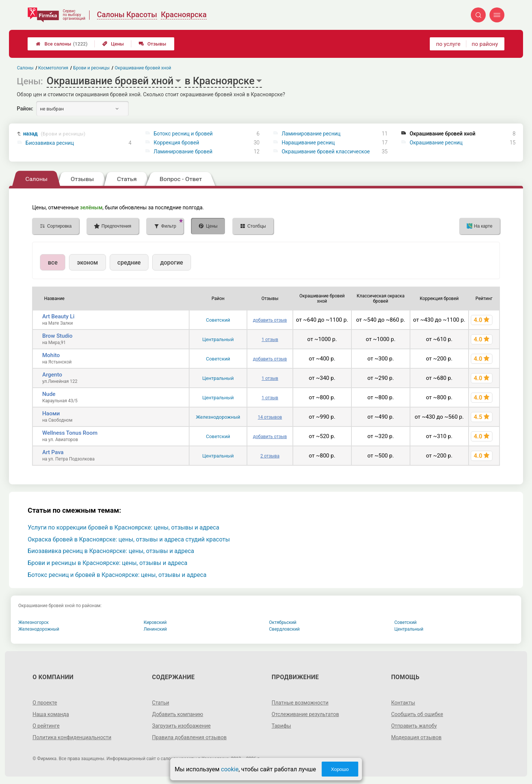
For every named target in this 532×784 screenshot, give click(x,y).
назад (54, 134)
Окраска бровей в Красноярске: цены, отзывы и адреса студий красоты (129, 539)
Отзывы (152, 44)
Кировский (155, 622)
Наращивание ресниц (308, 143)
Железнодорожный (218, 417)
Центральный (218, 339)
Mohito (51, 355)
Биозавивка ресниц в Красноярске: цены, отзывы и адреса (111, 551)
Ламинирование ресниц (311, 134)
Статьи (161, 703)
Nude (49, 394)
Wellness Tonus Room (70, 433)
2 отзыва (270, 456)
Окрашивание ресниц (436, 143)
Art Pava (53, 452)
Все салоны (62, 44)
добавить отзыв (270, 320)
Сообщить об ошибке (417, 714)
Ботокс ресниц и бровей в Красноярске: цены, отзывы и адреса (117, 575)
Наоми (51, 413)
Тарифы (281, 726)
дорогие (171, 263)
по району (485, 44)
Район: (25, 109)
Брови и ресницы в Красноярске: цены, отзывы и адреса (107, 563)
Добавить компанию (178, 714)
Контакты (403, 703)
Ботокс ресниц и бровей (183, 134)
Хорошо (340, 769)
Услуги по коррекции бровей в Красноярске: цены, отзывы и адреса (123, 527)
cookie (230, 769)
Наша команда (51, 714)
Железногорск (34, 622)
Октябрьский (283, 622)
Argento (52, 375)
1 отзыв (270, 340)
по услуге (448, 44)
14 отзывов (270, 417)
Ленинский (155, 629)
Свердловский (284, 629)
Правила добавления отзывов (190, 737)
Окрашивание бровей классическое (326, 152)
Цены (113, 44)
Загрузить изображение (181, 726)
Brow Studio (57, 336)
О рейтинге (46, 726)
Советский (218, 320)
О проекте (45, 703)
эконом (87, 263)
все (53, 263)
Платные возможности (300, 703)
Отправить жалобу (414, 726)
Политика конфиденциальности (72, 737)
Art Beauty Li (58, 316)
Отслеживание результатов (305, 714)
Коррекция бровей (176, 143)
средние (129, 263)
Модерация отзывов (416, 737)
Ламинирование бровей (183, 152)
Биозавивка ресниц (50, 143)
